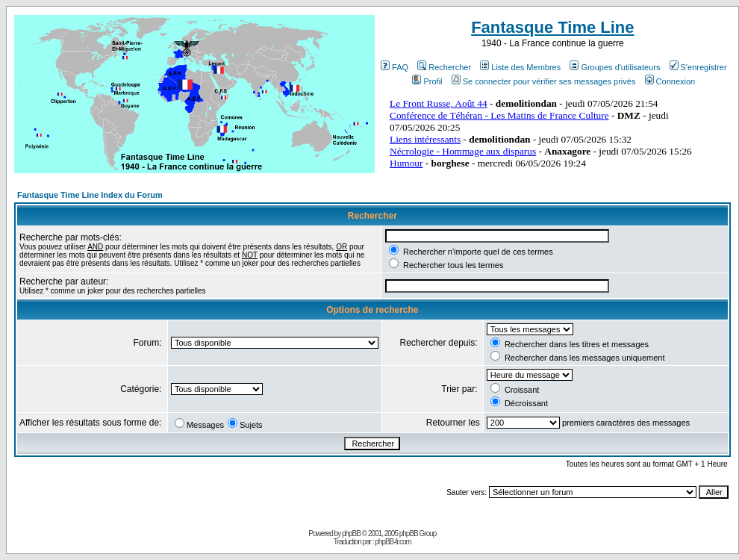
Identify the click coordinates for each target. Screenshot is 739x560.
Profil (427, 81)
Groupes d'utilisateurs (615, 67)
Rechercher (444, 67)
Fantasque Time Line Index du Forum (90, 195)
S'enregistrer (698, 67)
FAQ (395, 67)
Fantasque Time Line (552, 27)
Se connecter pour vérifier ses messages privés (544, 81)
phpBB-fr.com (393, 542)
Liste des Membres (520, 67)
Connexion (670, 81)
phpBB (351, 533)
